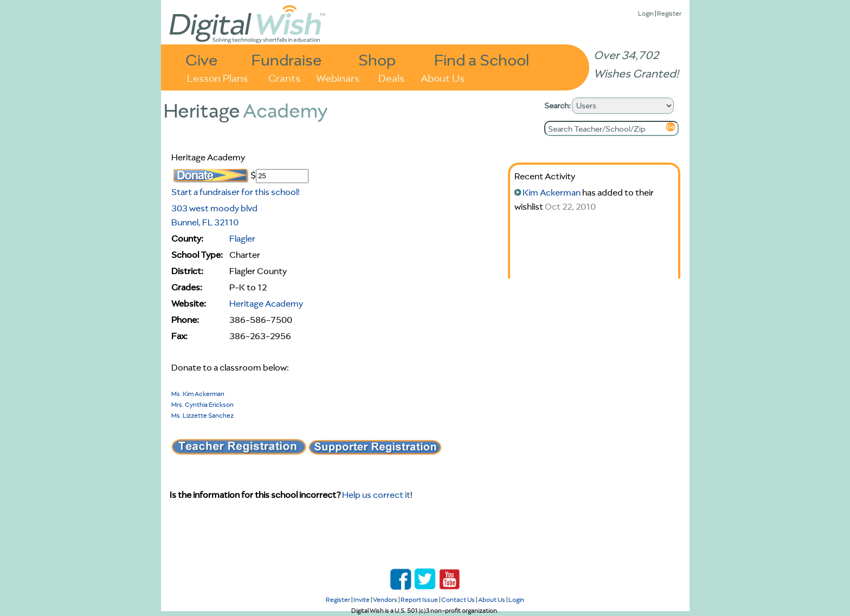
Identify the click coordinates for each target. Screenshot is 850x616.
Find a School (482, 59)
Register (669, 13)
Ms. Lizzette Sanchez (202, 415)
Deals (391, 77)
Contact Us (458, 599)
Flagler (242, 238)
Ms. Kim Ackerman (198, 394)
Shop (377, 59)
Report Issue (419, 599)
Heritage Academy (266, 303)
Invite (362, 599)
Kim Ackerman (552, 192)
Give (202, 59)
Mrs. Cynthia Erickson (202, 404)
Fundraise (287, 59)
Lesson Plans (217, 77)
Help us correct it (376, 495)
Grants (284, 77)
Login (646, 13)
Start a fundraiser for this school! (236, 192)
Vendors (385, 599)
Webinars (338, 77)
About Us (443, 77)
